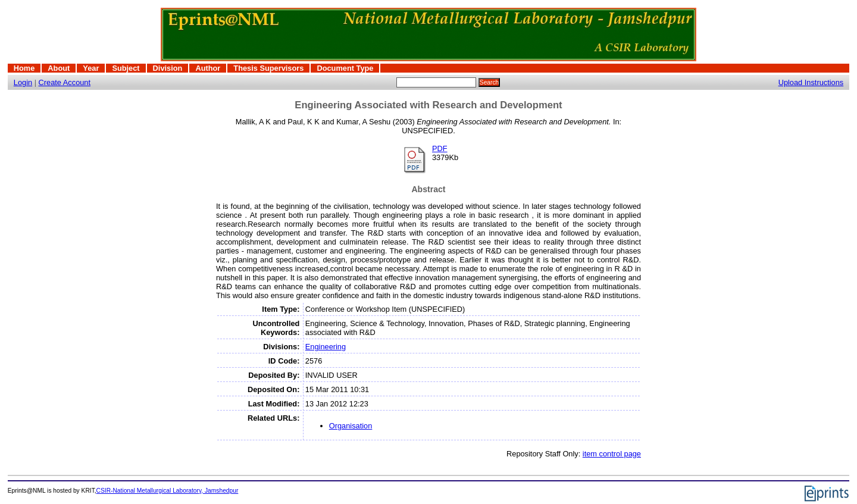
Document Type (345, 68)
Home (24, 68)
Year (91, 68)
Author (208, 68)
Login (23, 82)
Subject (126, 68)
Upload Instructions (811, 82)
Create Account (65, 82)
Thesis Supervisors (268, 68)
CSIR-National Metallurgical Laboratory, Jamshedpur (168, 491)
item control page (612, 454)
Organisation (351, 426)
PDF (440, 148)
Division (168, 68)
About (59, 68)
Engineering (326, 347)
